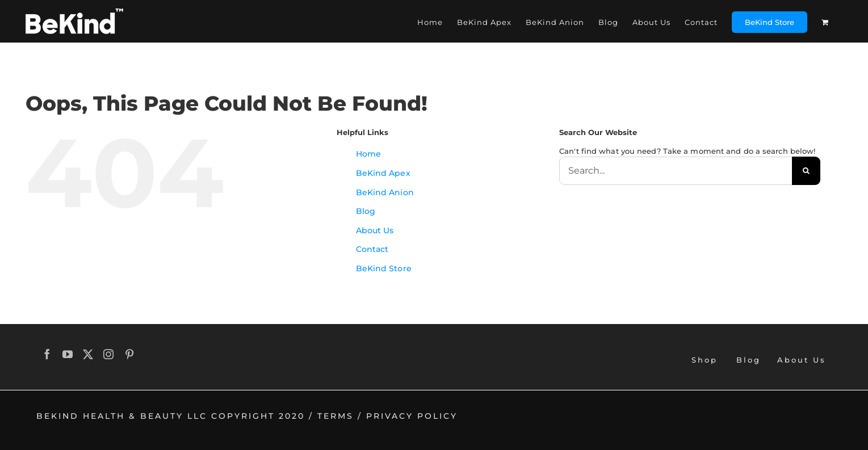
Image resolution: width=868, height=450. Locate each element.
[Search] (806, 171)
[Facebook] (48, 354)
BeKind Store (384, 268)
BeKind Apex (383, 173)
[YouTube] (68, 354)
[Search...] (676, 171)
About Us (375, 230)
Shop (705, 360)
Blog (366, 211)
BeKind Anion (385, 192)
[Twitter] (89, 354)
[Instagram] (109, 354)
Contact (372, 249)
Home (368, 154)
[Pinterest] (130, 354)
